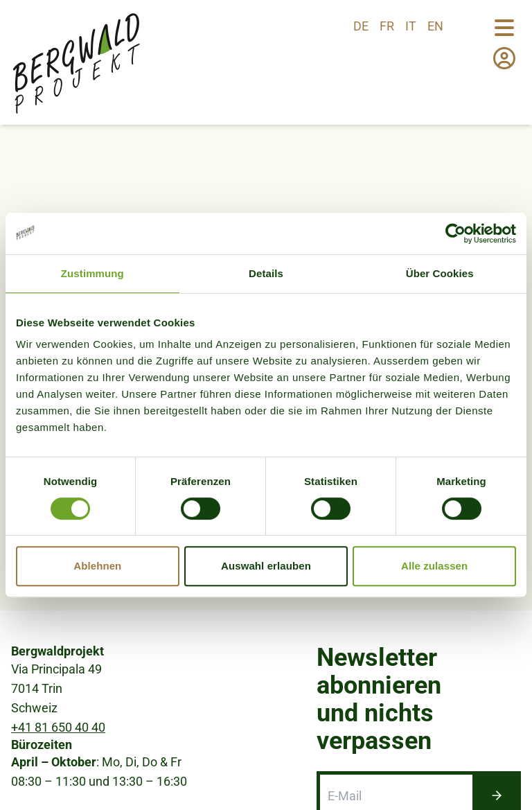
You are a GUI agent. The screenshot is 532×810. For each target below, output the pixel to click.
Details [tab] (266, 273)
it (411, 26)
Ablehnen (97, 566)
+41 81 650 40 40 (58, 727)
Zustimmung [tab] (92, 273)
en (435, 26)
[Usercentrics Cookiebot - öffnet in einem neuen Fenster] (455, 234)
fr (387, 26)
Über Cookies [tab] (440, 273)
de (361, 26)
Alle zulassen (434, 566)
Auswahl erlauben (266, 566)
